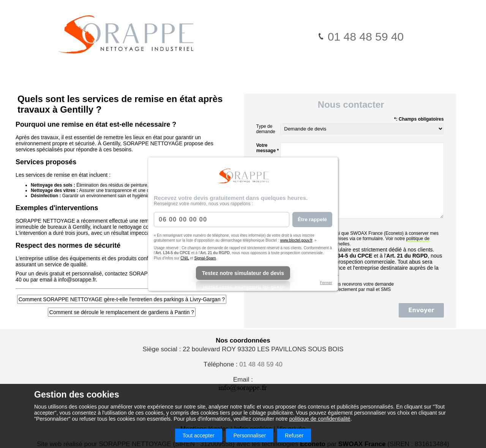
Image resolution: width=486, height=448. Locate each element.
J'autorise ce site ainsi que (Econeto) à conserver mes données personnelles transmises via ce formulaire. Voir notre (359, 239)
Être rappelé (312, 219)
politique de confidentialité (320, 419)
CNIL (185, 258)
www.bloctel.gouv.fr (296, 240)
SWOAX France (366, 233)
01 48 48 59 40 (361, 37)
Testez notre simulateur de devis (243, 273)
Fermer (326, 283)
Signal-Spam (205, 258)
